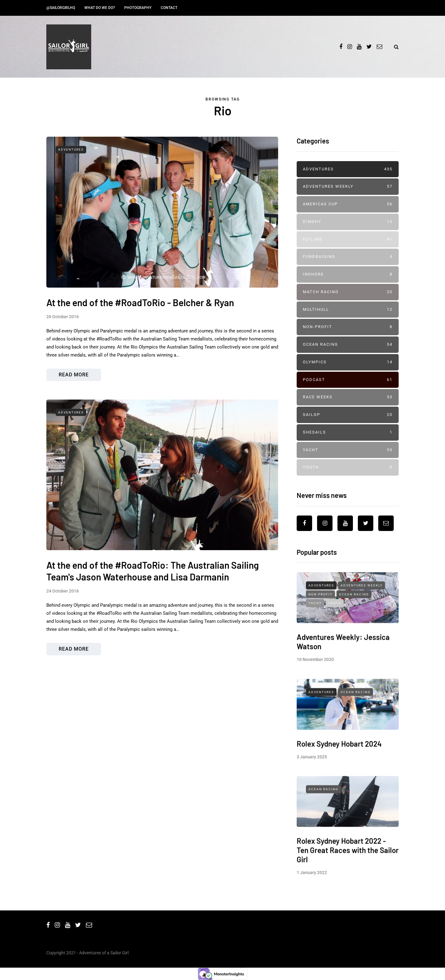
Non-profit (348, 327)
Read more (74, 375)
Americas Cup (348, 204)
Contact (169, 8)
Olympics (348, 362)
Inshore (348, 274)
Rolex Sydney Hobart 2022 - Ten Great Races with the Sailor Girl (348, 856)
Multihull (348, 310)
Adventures (71, 150)
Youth (348, 467)
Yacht (348, 450)
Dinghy (348, 222)
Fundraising (348, 257)
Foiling (348, 240)
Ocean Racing (348, 345)
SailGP (348, 415)
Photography (138, 8)
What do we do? (100, 8)
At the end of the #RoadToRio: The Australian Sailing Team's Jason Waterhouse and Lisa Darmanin (153, 583)
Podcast (348, 380)
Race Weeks (348, 397)
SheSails (348, 432)
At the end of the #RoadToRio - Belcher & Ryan (140, 302)
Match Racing (348, 292)
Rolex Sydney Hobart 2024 (339, 749)
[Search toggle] (394, 47)
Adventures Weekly (348, 187)
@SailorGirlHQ (61, 8)
